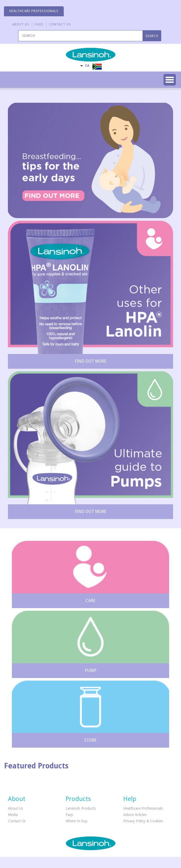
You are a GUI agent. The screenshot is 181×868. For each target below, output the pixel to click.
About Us (21, 24)
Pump (91, 671)
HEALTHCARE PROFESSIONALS (34, 11)
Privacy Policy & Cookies (143, 821)
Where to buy (77, 821)
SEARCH (152, 36)
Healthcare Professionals (143, 808)
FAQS (39, 24)
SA (87, 66)
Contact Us (17, 821)
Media (13, 815)
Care (91, 601)
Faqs (69, 815)
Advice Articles (135, 815)
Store (90, 740)
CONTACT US (60, 24)
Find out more (91, 361)
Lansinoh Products (81, 808)
